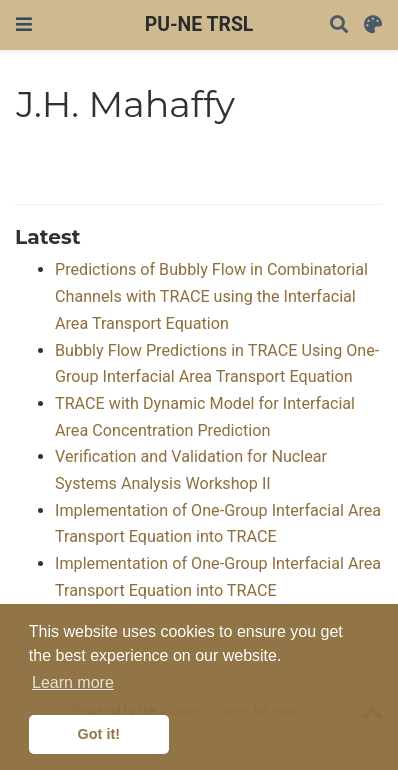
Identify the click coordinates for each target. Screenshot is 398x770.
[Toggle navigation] (24, 24)
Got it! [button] (99, 734)
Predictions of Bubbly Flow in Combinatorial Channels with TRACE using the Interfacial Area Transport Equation (211, 296)
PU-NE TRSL (199, 24)
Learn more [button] (73, 682)
